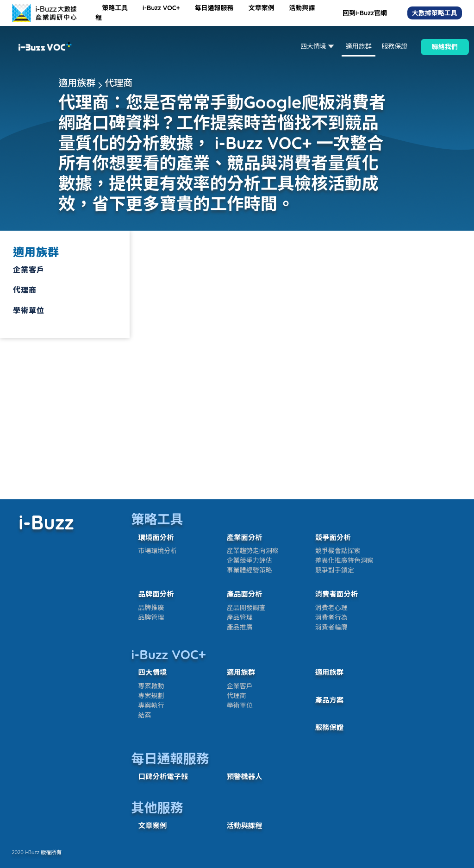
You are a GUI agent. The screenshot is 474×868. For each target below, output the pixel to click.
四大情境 (318, 46)
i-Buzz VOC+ (162, 8)
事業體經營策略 (249, 570)
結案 (145, 715)
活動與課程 (245, 826)
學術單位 (240, 705)
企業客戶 (240, 686)
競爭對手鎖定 (335, 570)
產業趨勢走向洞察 (253, 551)
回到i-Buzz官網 (365, 13)
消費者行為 (331, 617)
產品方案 (330, 700)
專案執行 (151, 705)
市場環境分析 (158, 551)
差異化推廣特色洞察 (344, 560)
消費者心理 (331, 608)
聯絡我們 (445, 47)
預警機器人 (245, 777)
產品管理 (240, 617)
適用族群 (359, 46)
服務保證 (394, 46)
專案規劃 (151, 696)
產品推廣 (240, 627)
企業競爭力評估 (249, 560)
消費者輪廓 (331, 627)
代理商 (237, 696)
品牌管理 (151, 617)
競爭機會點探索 (338, 551)
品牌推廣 (151, 608)
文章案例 (262, 8)
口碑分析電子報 (163, 777)
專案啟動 (151, 686)
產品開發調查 (246, 608)
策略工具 (116, 8)
